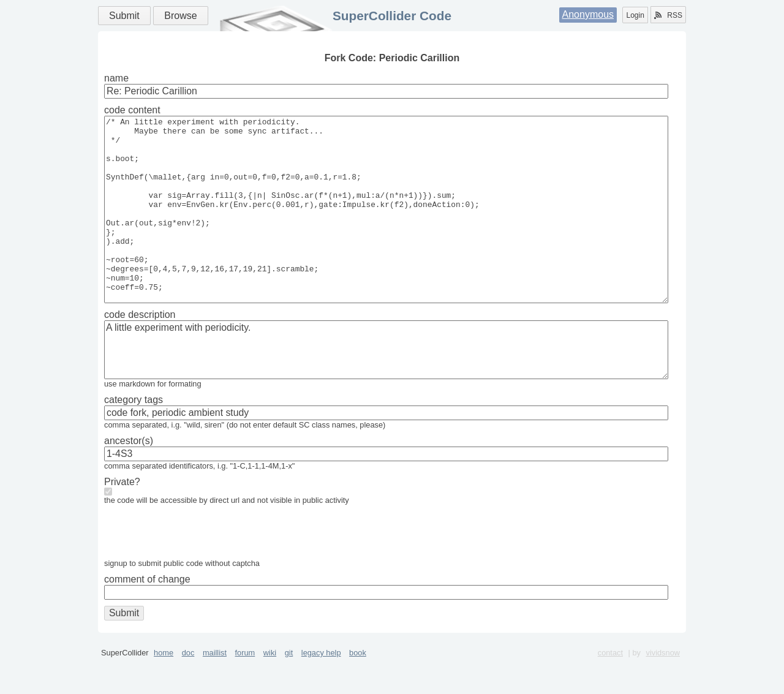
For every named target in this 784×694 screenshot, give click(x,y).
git (289, 689)
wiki (270, 689)
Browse (180, 16)
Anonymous (588, 14)
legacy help (321, 689)
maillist (215, 689)
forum (245, 689)
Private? (122, 519)
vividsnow (663, 689)
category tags (134, 436)
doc (188, 689)
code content (132, 110)
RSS (668, 15)
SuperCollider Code (392, 16)
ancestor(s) (129, 477)
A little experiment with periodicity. (386, 387)
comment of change (147, 616)
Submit (124, 16)
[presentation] (197, 571)
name (116, 78)
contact (610, 689)
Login (635, 15)
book (358, 689)
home (164, 689)
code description (140, 351)
